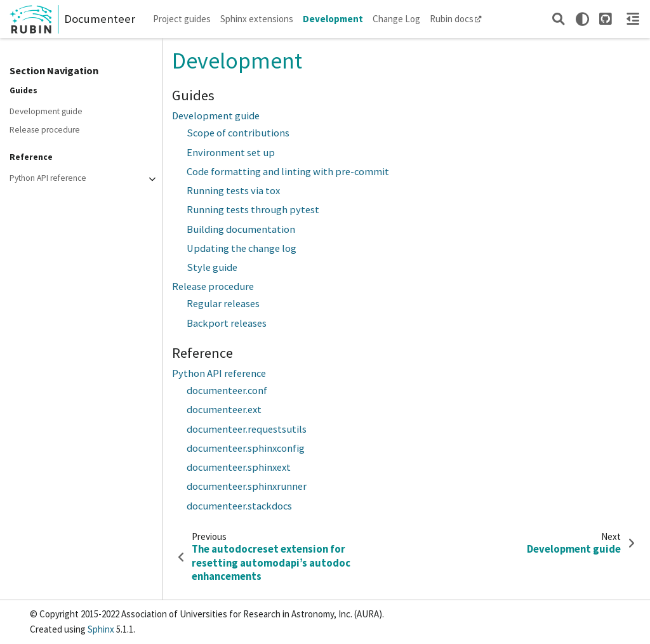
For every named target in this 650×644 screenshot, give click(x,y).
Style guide (212, 267)
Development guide (46, 111)
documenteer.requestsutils (247, 429)
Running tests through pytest (253, 210)
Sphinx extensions (257, 19)
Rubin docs (456, 19)
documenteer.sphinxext (239, 467)
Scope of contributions (238, 133)
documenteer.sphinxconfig (246, 448)
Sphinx (101, 629)
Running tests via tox (233, 191)
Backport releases (227, 323)
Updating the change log (242, 248)
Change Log (396, 19)
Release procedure (45, 130)
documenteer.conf (227, 391)
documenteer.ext (224, 410)
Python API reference (48, 178)
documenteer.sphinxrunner (247, 486)
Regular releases (223, 304)
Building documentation (241, 229)
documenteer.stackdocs (239, 506)
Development (333, 19)
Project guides (182, 19)
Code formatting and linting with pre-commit (288, 172)
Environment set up (231, 153)
